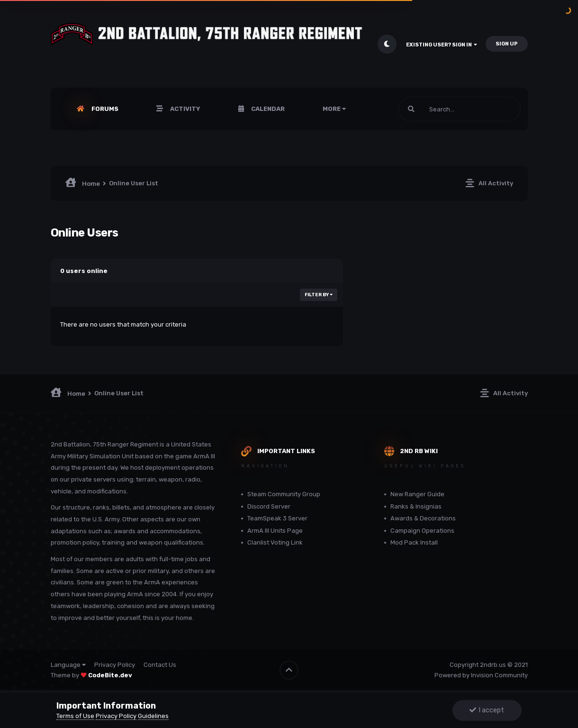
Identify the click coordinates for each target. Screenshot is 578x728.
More (334, 109)
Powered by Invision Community (481, 675)
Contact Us (160, 665)
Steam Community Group (284, 494)
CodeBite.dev (110, 675)
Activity (185, 109)
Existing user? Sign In (442, 45)
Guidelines (153, 716)
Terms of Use (75, 716)
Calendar (267, 109)
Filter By (319, 295)
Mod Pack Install (414, 542)
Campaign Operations (422, 531)
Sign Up (507, 44)
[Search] (460, 109)
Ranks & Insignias (416, 506)
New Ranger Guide (417, 494)
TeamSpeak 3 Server (277, 518)
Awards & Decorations (423, 518)
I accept (487, 710)
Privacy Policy (115, 665)
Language (68, 665)
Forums (104, 109)
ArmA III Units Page (275, 531)
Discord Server (269, 506)
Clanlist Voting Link (275, 542)
